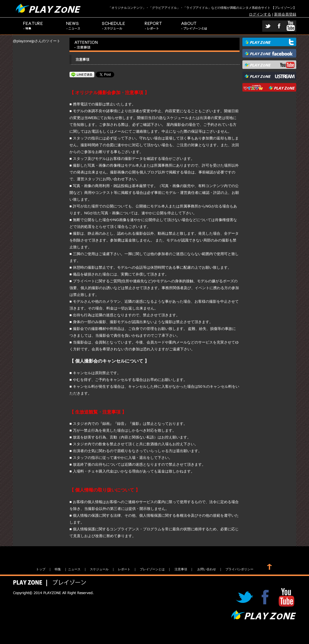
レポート (154, 26)
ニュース (73, 26)
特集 (33, 26)
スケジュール (114, 26)
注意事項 (181, 569)
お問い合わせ (207, 569)
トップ (41, 569)
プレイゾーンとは (194, 26)
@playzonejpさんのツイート (37, 41)
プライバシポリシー (239, 569)
